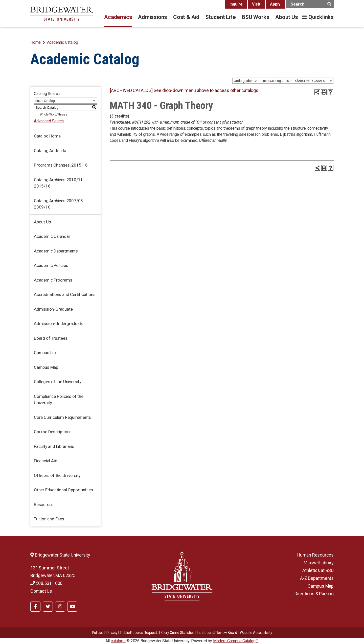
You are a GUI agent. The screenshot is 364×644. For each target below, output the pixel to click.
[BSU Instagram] (60, 607)
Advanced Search (49, 121)
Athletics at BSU (318, 570)
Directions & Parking (314, 594)
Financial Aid (45, 461)
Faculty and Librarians (54, 446)
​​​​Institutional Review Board (217, 633)
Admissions (153, 17)
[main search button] (329, 4)
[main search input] (310, 4)
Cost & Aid (186, 17)
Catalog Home (47, 136)
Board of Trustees (51, 338)
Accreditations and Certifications (65, 294)
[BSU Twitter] (48, 607)
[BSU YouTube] (72, 607)
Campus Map (46, 367)
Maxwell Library (319, 563)
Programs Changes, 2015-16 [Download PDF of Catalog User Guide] (61, 165)
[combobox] (283, 81)
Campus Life (46, 353)
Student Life (220, 17)
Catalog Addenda (50, 151)
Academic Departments (56, 251)
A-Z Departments (317, 578)
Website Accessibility (256, 633)
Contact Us (41, 591)
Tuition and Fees (49, 519)
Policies (98, 633)
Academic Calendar (52, 236)
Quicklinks (321, 17)
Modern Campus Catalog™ (236, 641)
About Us (287, 17)
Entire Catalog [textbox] (45, 101)
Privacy (112, 633)
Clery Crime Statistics (178, 633)
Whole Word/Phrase (54, 114)
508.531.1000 (46, 583)
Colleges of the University (58, 382)
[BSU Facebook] (35, 607)
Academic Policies (51, 265)
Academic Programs (53, 280)
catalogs (118, 641)
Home (36, 42)
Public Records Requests (139, 633)
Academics (118, 17)
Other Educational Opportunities (63, 490)
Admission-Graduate (53, 309)
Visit (256, 4)
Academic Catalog (63, 42)
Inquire (236, 4)
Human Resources (315, 555)
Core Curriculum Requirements (62, 417)
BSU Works (255, 17)
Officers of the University (57, 475)
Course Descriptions (53, 432)
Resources (44, 504)
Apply (275, 4)
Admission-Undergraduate (59, 324)
